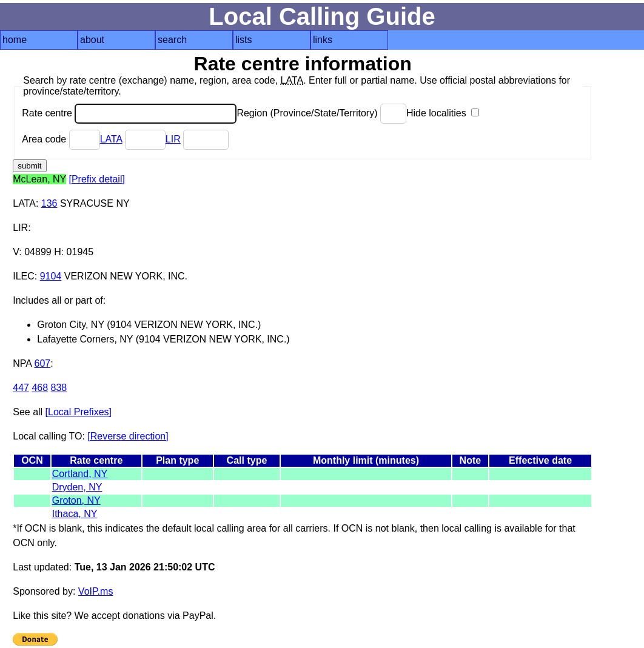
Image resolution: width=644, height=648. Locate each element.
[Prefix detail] (96, 179)
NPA (22, 363)
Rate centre (129, 113)
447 (21, 388)
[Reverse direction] (128, 436)
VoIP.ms (96, 591)
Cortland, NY (80, 474)
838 (59, 388)
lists (244, 40)
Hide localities (443, 113)
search (172, 40)
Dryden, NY (77, 487)
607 (43, 363)
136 (49, 203)
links (323, 40)
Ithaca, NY (75, 514)
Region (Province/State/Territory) (321, 113)
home (15, 40)
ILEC (24, 276)
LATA (111, 139)
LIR (173, 139)
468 (40, 388)
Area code (61, 139)
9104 (51, 276)
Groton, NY (76, 500)
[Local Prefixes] (79, 412)
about (92, 40)
